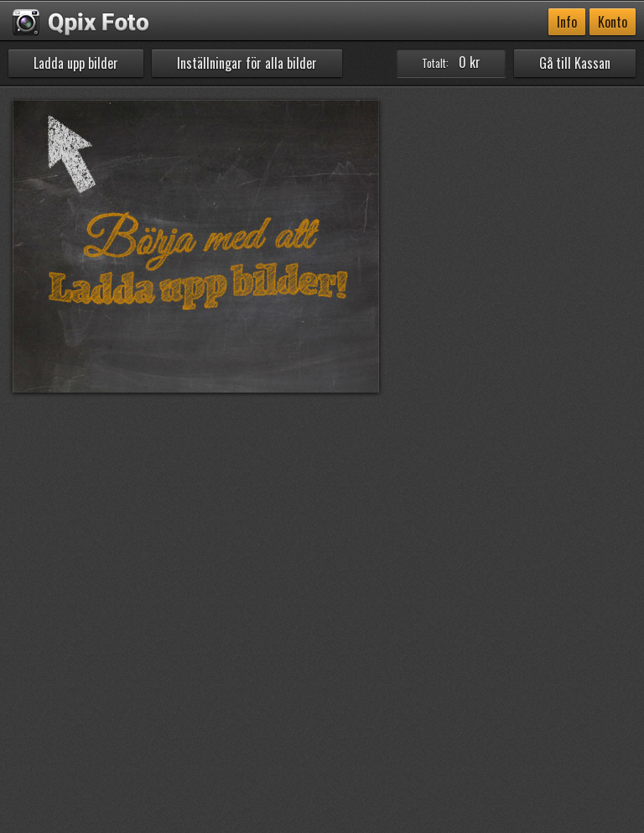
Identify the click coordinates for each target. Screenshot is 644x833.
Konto (613, 22)
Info (567, 22)
